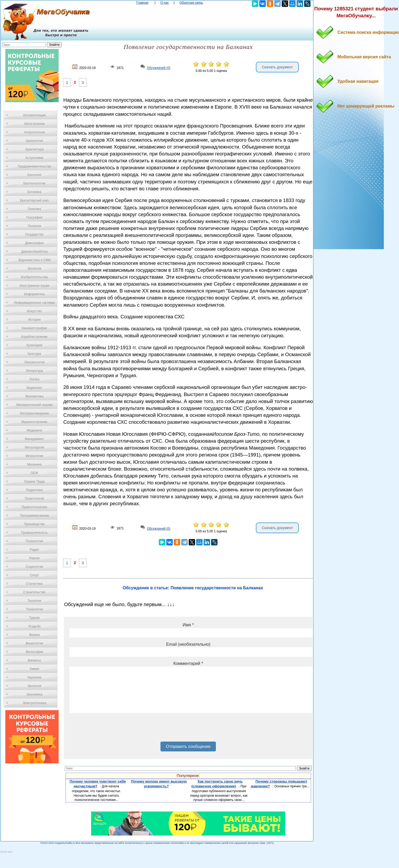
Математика (34, 396)
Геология (34, 226)
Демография (35, 243)
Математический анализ (34, 405)
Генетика (34, 209)
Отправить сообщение (188, 746)
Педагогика (35, 490)
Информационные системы (34, 303)
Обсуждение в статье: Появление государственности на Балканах (193, 588)
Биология (34, 175)
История (35, 320)
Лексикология (34, 362)
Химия (34, 669)
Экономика (34, 694)
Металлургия (35, 447)
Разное (34, 558)
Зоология (34, 269)
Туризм (34, 618)
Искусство (34, 311)
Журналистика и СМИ (34, 260)
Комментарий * (188, 663)
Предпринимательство (34, 166)
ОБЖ (34, 473)
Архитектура (34, 149)
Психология (35, 541)
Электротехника (34, 703)
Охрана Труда (34, 482)
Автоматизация (34, 115)
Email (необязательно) (188, 644)
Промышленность (34, 533)
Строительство (34, 592)
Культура (34, 354)
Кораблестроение (35, 337)
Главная (142, 3)
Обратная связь (191, 3)
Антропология (34, 132)
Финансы (34, 660)
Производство (34, 524)
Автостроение (34, 124)
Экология (34, 686)
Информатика (34, 294)
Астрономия (34, 158)
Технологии (34, 609)
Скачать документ (277, 67)
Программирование (34, 516)
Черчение (34, 677)
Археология (35, 141)
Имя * (188, 625)
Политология (34, 499)
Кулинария (34, 345)
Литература (35, 371)
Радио (35, 550)
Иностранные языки (34, 286)
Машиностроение (34, 422)
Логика (34, 379)
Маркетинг (34, 388)
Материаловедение (35, 413)
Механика (35, 464)
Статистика (34, 584)
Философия (34, 652)
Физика (34, 635)
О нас (165, 3)
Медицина (34, 430)
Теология (34, 601)
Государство (35, 235)
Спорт (34, 575)
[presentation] (110, 729)
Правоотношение (34, 507)
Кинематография (35, 328)
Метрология (34, 456)
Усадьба (34, 626)
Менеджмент (34, 439)
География (34, 217)
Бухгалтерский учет (34, 200)
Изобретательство (34, 277)
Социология (35, 567)
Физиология (34, 643)
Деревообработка (35, 252)
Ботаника (34, 192)
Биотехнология (34, 183)
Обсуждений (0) (159, 68)
